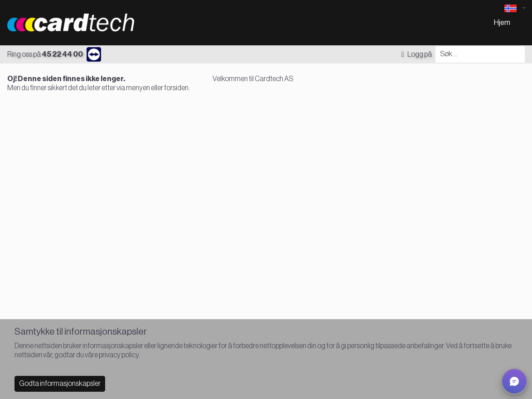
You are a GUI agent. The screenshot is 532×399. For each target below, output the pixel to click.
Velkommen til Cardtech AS (253, 79)
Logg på (416, 54)
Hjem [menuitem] (502, 23)
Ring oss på (45, 54)
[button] (514, 381)
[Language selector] (515, 8)
